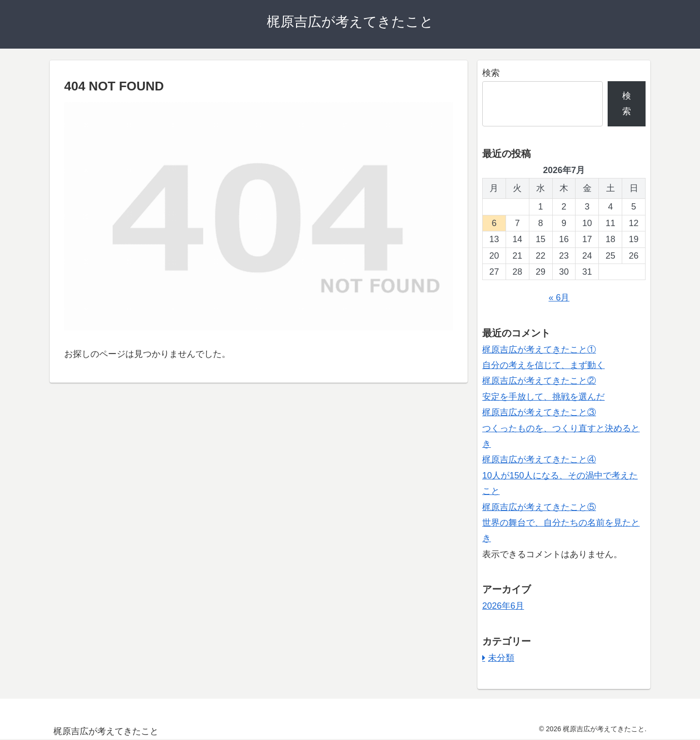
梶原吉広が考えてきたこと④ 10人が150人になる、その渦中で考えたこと (560, 475)
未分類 (501, 658)
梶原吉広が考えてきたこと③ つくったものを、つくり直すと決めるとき (561, 428)
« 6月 (559, 298)
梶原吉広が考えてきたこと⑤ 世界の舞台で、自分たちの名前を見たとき (561, 523)
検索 (491, 73)
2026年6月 (503, 606)
